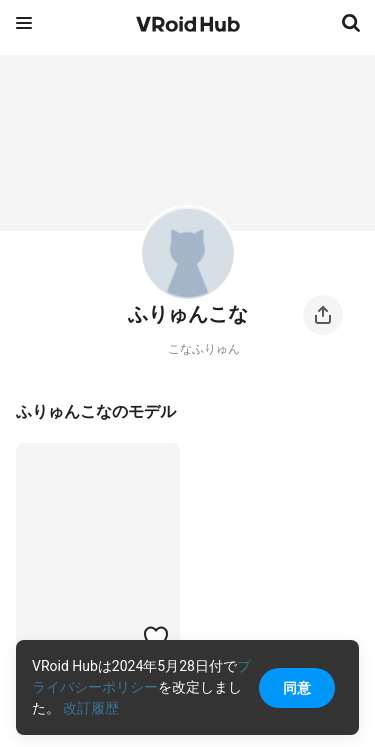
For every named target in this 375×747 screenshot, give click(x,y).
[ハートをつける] (156, 637)
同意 (297, 688)
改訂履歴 (91, 708)
